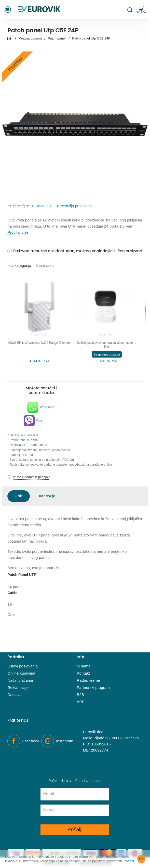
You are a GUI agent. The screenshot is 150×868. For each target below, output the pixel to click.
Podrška (16, 657)
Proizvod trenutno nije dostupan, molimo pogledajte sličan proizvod (78, 251)
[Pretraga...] (130, 10)
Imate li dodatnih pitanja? (31, 477)
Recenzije (47, 496)
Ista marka (45, 265)
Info (80, 657)
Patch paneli (57, 38)
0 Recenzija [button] (42, 206)
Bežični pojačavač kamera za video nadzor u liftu (107, 345)
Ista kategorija (19, 265)
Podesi (129, 861)
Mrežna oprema (30, 38)
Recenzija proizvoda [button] (74, 206)
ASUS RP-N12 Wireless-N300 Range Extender (39, 343)
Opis (18, 496)
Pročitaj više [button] (18, 232)
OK (141, 859)
